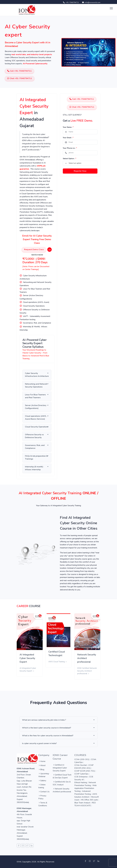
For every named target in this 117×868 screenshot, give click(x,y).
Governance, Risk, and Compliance (35, 447)
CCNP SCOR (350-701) (85, 771)
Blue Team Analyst (83, 803)
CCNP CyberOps (82, 774)
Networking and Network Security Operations (36, 385)
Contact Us (44, 792)
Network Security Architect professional (87, 658)
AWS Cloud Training (58, 662)
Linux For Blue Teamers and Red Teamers (35, 396)
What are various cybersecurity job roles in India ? (44, 720)
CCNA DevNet (81, 765)
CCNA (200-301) (82, 759)
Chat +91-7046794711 (20, 78)
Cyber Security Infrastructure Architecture (37, 375)
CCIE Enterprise (81, 777)
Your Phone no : (70, 148)
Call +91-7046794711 (19, 71)
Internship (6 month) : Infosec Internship (34, 468)
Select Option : (69, 159)
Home (42, 761)
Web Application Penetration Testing (85, 788)
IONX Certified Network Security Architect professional (87, 671)
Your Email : (68, 138)
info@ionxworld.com (91, 2)
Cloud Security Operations (37, 427)
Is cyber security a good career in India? (39, 743)
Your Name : (68, 127)
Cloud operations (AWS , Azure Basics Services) (36, 418)
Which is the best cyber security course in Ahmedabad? (47, 728)
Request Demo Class (34, 250)
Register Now (80, 171)
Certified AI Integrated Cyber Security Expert (60, 768)
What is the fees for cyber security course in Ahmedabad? (48, 736)
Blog (41, 770)
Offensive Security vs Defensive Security (34, 436)
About (42, 765)
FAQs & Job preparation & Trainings (36, 457)
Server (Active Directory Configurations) (36, 407)
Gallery (42, 781)
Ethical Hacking (81, 782)
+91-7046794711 (71, 2)
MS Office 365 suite (90, 800)
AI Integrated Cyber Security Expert (27, 658)
